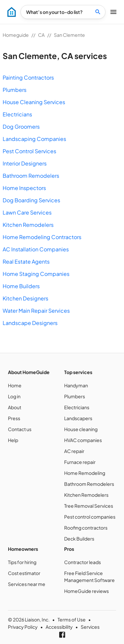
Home (15, 385)
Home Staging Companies (36, 274)
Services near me (27, 584)
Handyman (76, 385)
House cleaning (81, 429)
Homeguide (16, 35)
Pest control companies (90, 517)
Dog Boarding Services (31, 200)
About (15, 407)
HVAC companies (83, 440)
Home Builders (21, 286)
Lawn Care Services (27, 212)
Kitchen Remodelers (28, 225)
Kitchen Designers (25, 298)
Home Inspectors (24, 188)
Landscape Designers (30, 323)
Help (13, 440)
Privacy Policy (23, 627)
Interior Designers (25, 163)
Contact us (20, 429)
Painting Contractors (28, 77)
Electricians (17, 114)
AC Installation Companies (36, 249)
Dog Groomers (21, 127)
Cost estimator (24, 573)
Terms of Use (72, 619)
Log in (14, 396)
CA (41, 35)
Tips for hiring (22, 562)
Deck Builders (79, 539)
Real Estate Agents (26, 261)
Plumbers (15, 90)
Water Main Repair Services (36, 311)
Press (14, 418)
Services (90, 627)
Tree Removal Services (89, 506)
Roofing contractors (86, 528)
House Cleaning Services (34, 102)
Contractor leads (83, 562)
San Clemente (69, 35)
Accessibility (59, 627)
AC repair (74, 451)
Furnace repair (80, 462)
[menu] (12, 12)
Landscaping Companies (34, 139)
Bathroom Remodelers (31, 176)
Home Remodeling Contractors (42, 237)
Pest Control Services (29, 151)
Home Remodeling (85, 473)
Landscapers (78, 418)
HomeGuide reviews (86, 591)
